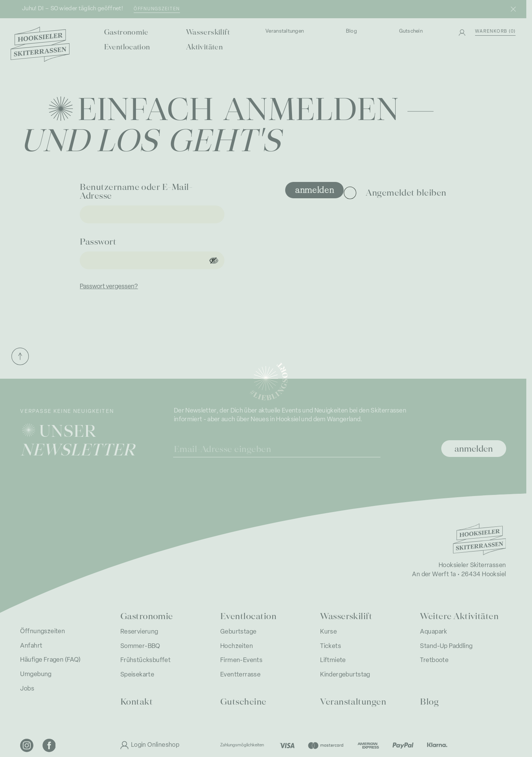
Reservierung (139, 632)
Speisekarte (137, 675)
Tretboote (434, 661)
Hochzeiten (237, 646)
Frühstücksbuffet (146, 661)
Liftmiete (333, 661)
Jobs (27, 689)
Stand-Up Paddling (446, 646)
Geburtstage (238, 632)
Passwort (99, 241)
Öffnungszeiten (157, 9)
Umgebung (36, 675)
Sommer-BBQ (140, 646)
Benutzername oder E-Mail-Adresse (136, 191)
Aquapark (433, 632)
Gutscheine (243, 701)
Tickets (331, 646)
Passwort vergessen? (109, 287)
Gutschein (411, 31)
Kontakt (137, 701)
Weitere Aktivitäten (459, 616)
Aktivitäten (204, 46)
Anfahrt (31, 646)
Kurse (328, 632)
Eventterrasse (240, 675)
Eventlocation (127, 46)
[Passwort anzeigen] (214, 260)
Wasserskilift (208, 32)
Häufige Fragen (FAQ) (50, 660)
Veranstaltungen (285, 31)
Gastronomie (126, 32)
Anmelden (315, 189)
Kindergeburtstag (345, 675)
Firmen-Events (241, 661)
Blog (351, 31)
